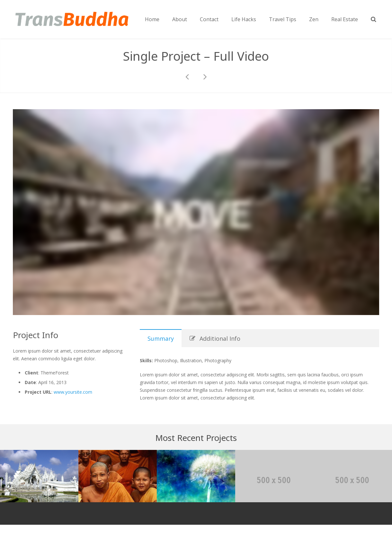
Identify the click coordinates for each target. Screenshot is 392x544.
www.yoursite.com (73, 392)
